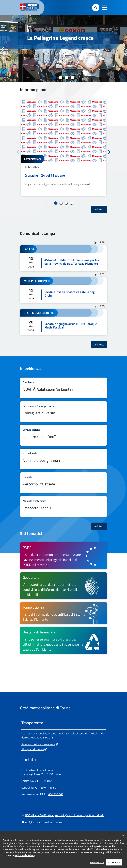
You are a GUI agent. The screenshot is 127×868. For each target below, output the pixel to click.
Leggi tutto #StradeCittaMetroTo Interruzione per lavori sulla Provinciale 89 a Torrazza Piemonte (63, 258)
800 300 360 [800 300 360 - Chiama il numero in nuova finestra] (54, 794)
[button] (104, 8)
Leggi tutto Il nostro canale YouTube (63, 435)
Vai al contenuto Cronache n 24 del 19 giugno (63, 148)
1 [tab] (55, 78)
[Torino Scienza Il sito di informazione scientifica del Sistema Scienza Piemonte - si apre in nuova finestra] (63, 613)
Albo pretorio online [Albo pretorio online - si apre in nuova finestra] (33, 749)
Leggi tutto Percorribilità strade (63, 483)
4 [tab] (72, 78)
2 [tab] (61, 78)
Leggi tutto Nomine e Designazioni (63, 459)
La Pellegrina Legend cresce (60, 38)
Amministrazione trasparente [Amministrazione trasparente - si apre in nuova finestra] (38, 744)
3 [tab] (66, 78)
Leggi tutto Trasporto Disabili (63, 507)
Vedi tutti (100, 209)
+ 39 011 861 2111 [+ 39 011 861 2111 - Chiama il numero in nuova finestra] (48, 788)
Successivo (123, 48)
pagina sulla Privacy (25, 863)
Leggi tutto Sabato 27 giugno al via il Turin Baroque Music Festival (63, 322)
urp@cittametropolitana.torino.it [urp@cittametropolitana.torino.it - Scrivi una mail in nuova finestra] (42, 822)
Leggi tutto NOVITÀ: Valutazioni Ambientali (63, 388)
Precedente (4, 48)
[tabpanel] (63, 49)
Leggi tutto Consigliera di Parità (63, 412)
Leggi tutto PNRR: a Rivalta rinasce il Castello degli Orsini (63, 290)
